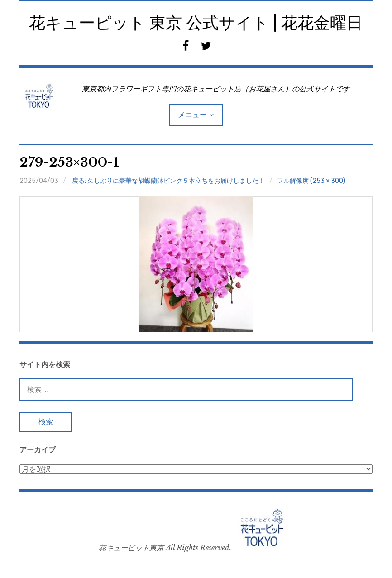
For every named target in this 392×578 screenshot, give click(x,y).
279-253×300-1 (69, 162)
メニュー (192, 115)
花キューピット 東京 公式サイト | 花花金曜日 (196, 23)
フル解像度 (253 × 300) (311, 181)
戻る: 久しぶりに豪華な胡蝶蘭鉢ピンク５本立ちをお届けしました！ (168, 181)
